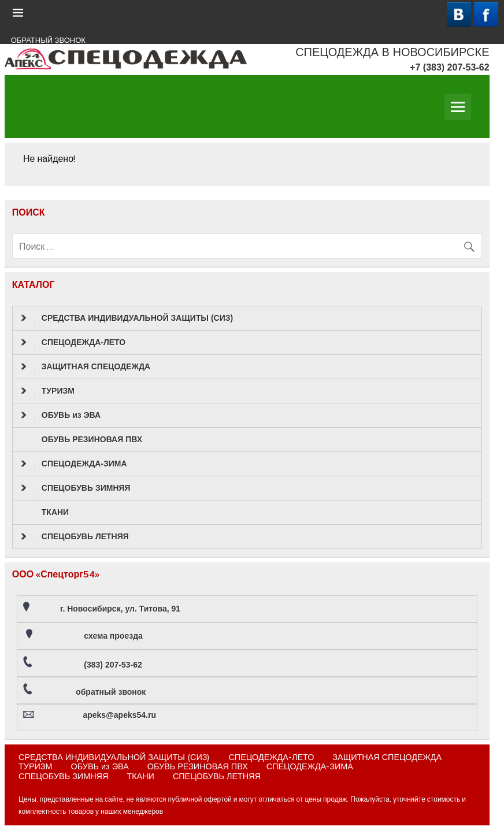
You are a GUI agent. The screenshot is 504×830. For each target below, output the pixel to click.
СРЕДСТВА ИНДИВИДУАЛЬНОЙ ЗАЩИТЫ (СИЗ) (127, 318)
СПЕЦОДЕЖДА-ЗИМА (74, 464)
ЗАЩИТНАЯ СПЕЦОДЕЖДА (86, 366)
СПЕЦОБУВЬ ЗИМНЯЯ (76, 488)
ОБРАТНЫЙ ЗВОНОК (48, 40)
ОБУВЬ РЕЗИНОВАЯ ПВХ (92, 439)
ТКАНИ (55, 512)
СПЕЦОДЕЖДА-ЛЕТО (73, 342)
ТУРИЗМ (48, 391)
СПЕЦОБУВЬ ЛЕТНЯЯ (75, 536)
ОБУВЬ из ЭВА (61, 415)
